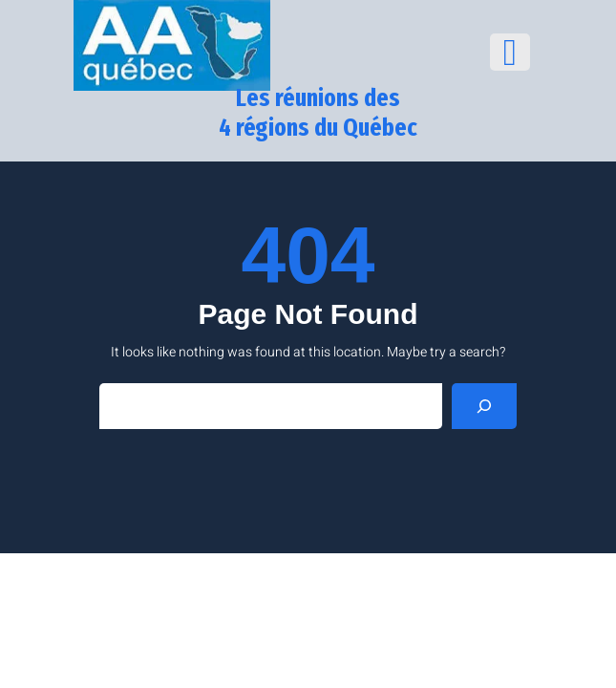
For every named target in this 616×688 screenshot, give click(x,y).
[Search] (484, 406)
